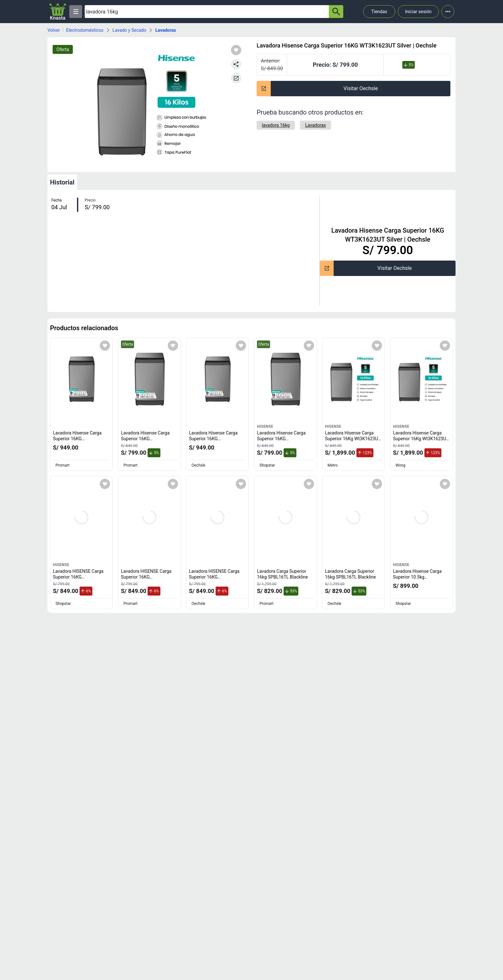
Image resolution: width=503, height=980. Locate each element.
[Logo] (58, 12)
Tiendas (379, 12)
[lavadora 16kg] (276, 125)
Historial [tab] (62, 182)
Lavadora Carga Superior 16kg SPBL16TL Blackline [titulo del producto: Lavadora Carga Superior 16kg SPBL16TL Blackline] (282, 574)
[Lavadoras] (315, 125)
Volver (54, 30)
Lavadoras (166, 30)
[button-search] (336, 12)
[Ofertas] (207, 12)
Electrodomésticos (85, 30)
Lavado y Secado (129, 30)
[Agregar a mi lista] (105, 346)
